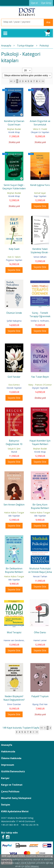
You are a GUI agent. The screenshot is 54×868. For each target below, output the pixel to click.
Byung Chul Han (40, 704)
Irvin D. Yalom (14, 257)
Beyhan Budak (14, 129)
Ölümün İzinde (14, 313)
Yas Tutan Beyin (40, 377)
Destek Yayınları (14, 388)
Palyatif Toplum (40, 696)
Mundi (14, 452)
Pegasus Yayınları (14, 260)
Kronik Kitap (14, 132)
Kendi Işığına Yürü (40, 185)
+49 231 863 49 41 (10, 825)
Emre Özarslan (14, 704)
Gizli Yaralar (14, 377)
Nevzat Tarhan (40, 576)
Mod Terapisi (14, 632)
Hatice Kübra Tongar (14, 513)
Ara (48, 22)
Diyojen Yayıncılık (40, 388)
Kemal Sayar (40, 193)
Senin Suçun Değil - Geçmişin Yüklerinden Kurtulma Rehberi (14, 188)
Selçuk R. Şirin (14, 449)
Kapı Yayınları (40, 196)
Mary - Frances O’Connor (40, 385)
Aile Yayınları (14, 516)
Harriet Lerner (40, 640)
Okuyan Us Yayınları (40, 132)
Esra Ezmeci (14, 385)
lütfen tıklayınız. (32, 866)
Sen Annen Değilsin (14, 505)
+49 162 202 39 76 (30, 825)
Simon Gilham (40, 257)
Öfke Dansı (40, 632)
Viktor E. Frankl (40, 129)
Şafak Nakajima (14, 321)
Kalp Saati (14, 249)
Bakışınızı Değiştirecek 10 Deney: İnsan (14, 444)
